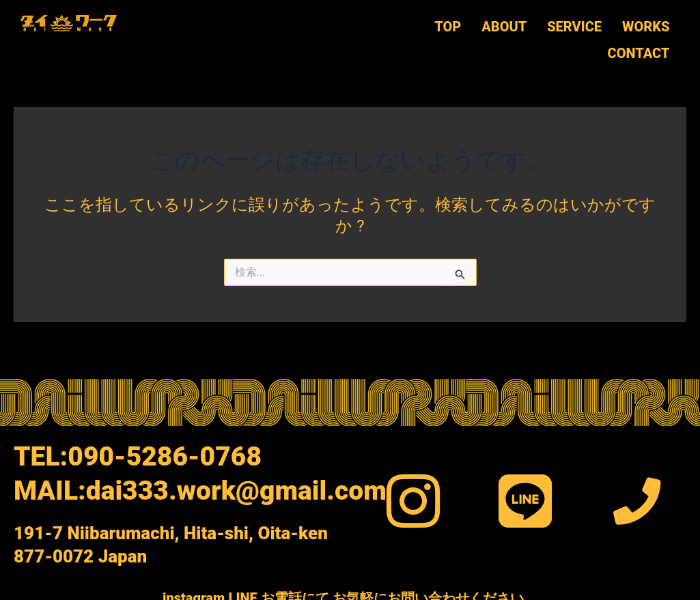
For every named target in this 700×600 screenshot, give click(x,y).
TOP (448, 25)
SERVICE (574, 25)
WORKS (646, 25)
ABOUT (504, 25)
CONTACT (638, 47)
